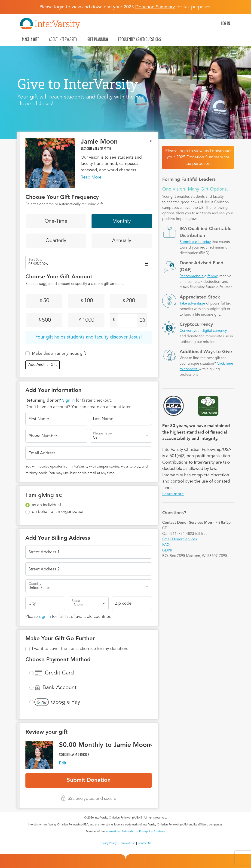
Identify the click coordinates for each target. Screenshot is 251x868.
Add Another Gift (43, 365)
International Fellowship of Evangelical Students (135, 832)
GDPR (167, 551)
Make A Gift (30, 39)
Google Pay (66, 702)
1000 (87, 320)
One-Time (56, 221)
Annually (122, 241)
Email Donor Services (180, 539)
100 (87, 301)
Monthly (122, 221)
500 (45, 320)
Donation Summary (205, 157)
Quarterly (56, 241)
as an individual (46, 505)
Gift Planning (98, 39)
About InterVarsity (63, 39)
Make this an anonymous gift (59, 354)
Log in (225, 23)
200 (129, 301)
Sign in (68, 400)
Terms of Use (127, 843)
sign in (45, 617)
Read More (91, 177)
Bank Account (60, 688)
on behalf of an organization (58, 512)
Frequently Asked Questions (140, 39)
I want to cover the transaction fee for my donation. (80, 649)
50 (45, 301)
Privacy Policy (108, 843)
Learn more (173, 494)
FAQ (166, 545)
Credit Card (59, 673)
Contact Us (144, 843)
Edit (63, 763)
